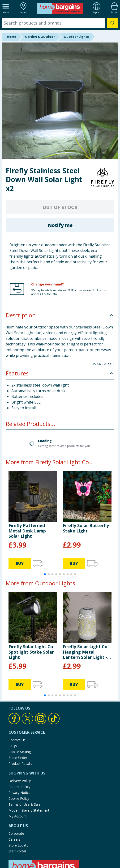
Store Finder (18, 758)
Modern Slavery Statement (29, 810)
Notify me (60, 225)
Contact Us (17, 740)
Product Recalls (20, 764)
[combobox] (60, 23)
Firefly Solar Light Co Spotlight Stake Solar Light (31, 652)
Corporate (16, 833)
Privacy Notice (19, 793)
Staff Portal (17, 851)
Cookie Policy (19, 798)
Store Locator (19, 845)
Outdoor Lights (76, 37)
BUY (20, 563)
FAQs (13, 746)
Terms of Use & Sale (24, 804)
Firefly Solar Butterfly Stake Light (86, 528)
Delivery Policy (20, 781)
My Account (18, 816)
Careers (14, 839)
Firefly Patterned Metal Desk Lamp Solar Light (27, 531)
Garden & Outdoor (40, 37)
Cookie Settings (20, 752)
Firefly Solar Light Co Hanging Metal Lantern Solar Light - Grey (85, 652)
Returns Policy (19, 787)
